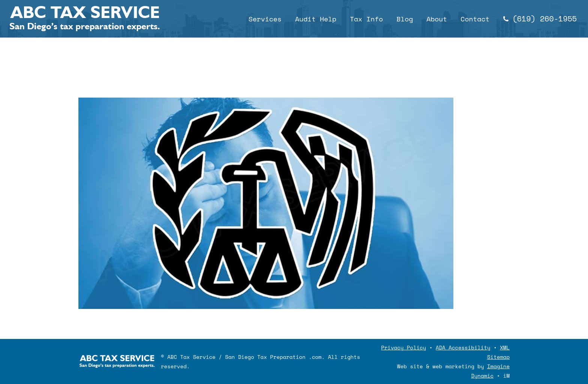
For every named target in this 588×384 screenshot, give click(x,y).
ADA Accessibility (463, 347)
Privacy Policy (403, 347)
